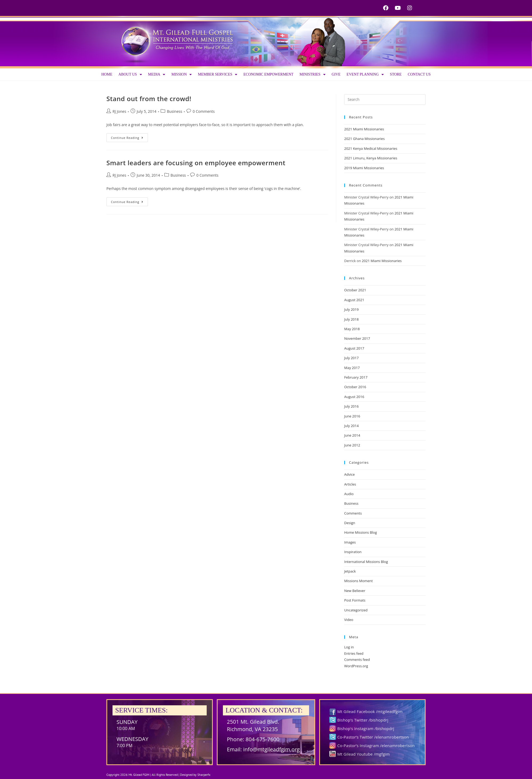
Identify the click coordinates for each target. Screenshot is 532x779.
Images (350, 542)
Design (350, 523)
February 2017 (356, 377)
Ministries (313, 74)
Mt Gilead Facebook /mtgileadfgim (370, 711)
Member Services (218, 74)
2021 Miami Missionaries (364, 129)
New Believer (355, 591)
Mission (182, 74)
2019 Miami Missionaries (364, 168)
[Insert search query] (385, 100)
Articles (350, 484)
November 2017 (357, 338)
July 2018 (351, 319)
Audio (349, 494)
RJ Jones (119, 111)
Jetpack (350, 571)
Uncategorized (356, 610)
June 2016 (352, 416)
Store (396, 74)
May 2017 (352, 368)
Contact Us (419, 74)
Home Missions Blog (361, 532)
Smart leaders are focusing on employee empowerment (196, 163)
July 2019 (351, 309)
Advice (349, 474)
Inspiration (353, 552)
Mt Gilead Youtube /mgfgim (363, 754)
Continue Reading (129, 136)
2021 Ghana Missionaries (364, 139)
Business (174, 111)
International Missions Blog (366, 562)
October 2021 (355, 290)
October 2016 (355, 387)
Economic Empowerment (268, 74)
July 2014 (351, 426)
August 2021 (354, 300)
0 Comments (204, 111)
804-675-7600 (262, 739)
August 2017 (354, 348)
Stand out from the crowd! (149, 99)
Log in (349, 647)
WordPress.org (356, 666)
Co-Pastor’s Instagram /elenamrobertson (376, 745)
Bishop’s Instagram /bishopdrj (366, 728)
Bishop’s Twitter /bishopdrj (363, 720)
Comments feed (357, 660)
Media (157, 74)
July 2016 (351, 406)
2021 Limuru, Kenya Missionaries (371, 158)
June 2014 (352, 435)
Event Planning (365, 74)
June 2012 (352, 445)
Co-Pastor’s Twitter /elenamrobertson (373, 737)
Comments (353, 513)
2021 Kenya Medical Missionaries (371, 148)
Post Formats (355, 600)
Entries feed (354, 653)
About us (130, 74)
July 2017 (351, 358)
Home (107, 74)
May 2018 (352, 329)
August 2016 (354, 397)
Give (336, 74)
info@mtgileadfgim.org (271, 749)
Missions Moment (358, 581)
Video (349, 620)
